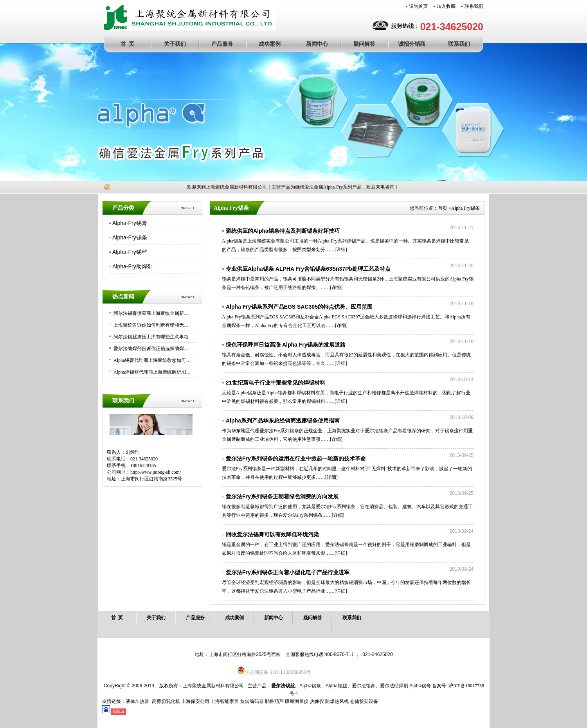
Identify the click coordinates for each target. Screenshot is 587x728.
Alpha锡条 (310, 686)
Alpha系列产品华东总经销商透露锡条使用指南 (283, 421)
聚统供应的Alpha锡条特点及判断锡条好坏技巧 (283, 231)
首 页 (127, 44)
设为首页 (418, 6)
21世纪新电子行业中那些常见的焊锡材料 (275, 383)
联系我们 (474, 6)
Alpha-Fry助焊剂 (132, 266)
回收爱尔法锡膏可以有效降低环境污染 (272, 534)
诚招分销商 (412, 44)
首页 (443, 208)
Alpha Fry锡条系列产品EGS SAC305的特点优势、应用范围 (299, 307)
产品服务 (222, 44)
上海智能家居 (225, 701)
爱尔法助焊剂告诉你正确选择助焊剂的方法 (153, 349)
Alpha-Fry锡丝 (130, 252)
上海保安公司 (195, 701)
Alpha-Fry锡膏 (130, 223)
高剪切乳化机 (166, 701)
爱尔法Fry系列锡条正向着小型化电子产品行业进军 (288, 572)
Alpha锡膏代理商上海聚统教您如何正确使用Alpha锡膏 (153, 360)
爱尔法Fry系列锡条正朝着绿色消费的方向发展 (282, 496)
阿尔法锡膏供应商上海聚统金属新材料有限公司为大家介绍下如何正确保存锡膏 (153, 313)
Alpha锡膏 (420, 686)
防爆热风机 (337, 701)
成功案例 (270, 44)
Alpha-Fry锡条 (130, 237)
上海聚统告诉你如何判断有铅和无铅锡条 (153, 325)
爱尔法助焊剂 (394, 686)
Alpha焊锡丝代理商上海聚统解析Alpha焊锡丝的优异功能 (153, 372)
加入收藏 (446, 6)
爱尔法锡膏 (364, 686)
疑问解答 (364, 44)
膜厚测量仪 (297, 701)
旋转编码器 (252, 701)
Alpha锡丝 (336, 686)
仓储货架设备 (364, 701)
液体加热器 (137, 701)
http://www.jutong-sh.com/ (156, 472)
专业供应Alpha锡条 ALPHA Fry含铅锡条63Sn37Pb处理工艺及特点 (308, 269)
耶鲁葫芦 (274, 701)
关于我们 (175, 44)
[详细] (336, 250)
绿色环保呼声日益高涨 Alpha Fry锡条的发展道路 (286, 345)
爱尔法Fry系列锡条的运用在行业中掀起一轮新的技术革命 (296, 458)
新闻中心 (317, 44)
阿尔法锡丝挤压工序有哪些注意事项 (151, 337)
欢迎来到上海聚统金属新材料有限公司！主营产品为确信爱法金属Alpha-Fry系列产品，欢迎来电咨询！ (296, 187)
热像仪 (317, 701)
